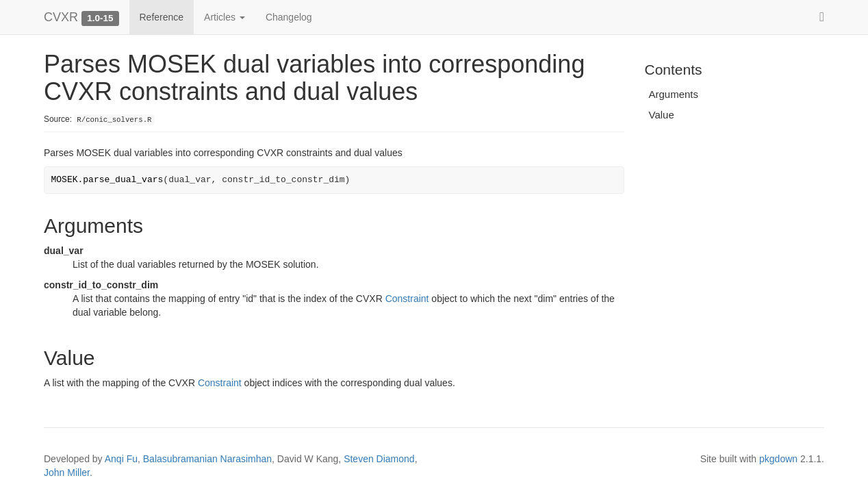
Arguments (674, 94)
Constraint (407, 299)
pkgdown (778, 459)
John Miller (67, 473)
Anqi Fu (121, 459)
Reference (162, 17)
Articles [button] (225, 17)
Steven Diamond (379, 459)
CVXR (61, 17)
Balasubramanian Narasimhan (207, 459)
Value (662, 115)
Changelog (289, 17)
